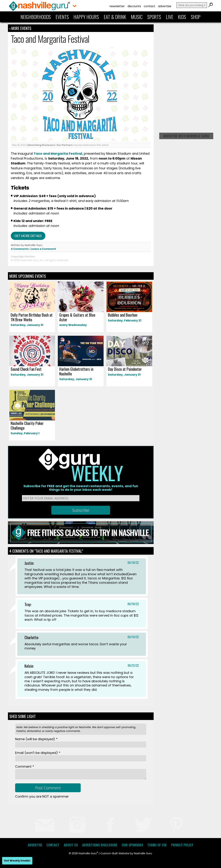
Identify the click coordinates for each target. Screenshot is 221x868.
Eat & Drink (115, 17)
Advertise (165, 6)
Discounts (134, 6)
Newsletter (117, 6)
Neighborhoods (36, 17)
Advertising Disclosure (41, 145)
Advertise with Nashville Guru (186, 136)
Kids (182, 17)
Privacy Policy (182, 845)
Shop (196, 17)
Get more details (28, 236)
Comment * (25, 766)
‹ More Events (20, 28)
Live (170, 17)
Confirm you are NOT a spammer (42, 796)
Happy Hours (86, 17)
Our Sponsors (132, 845)
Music (137, 17)
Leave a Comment (43, 249)
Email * (38, 753)
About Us (71, 845)
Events (62, 17)
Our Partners (64, 145)
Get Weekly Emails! (17, 861)
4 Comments (20, 249)
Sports (154, 17)
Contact (149, 6)
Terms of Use (157, 845)
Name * (36, 739)
